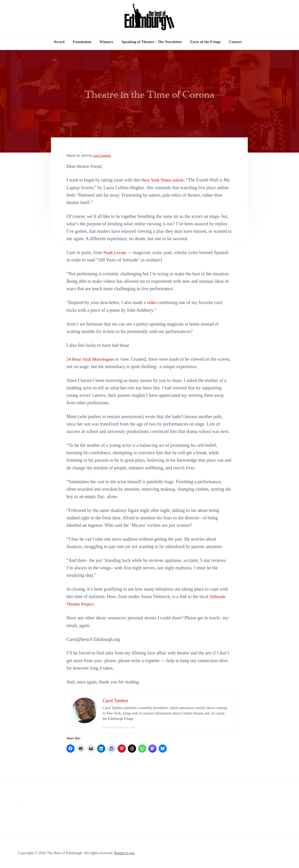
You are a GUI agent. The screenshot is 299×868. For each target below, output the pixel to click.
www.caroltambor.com (119, 729)
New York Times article (163, 182)
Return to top (124, 855)
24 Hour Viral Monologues (91, 361)
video (152, 304)
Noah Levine (115, 254)
